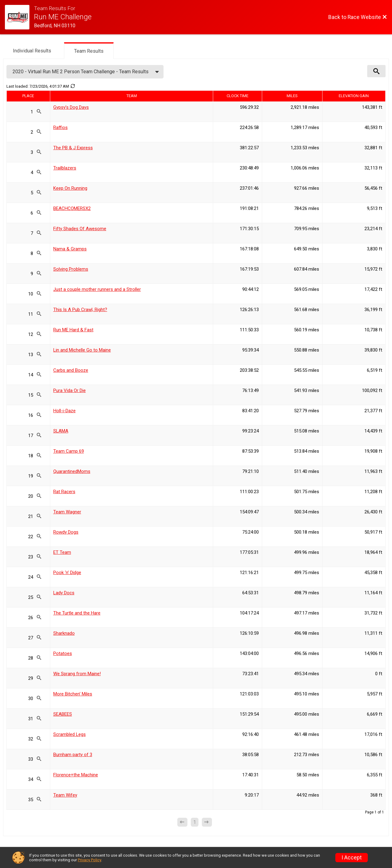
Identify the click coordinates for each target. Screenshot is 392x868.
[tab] (32, 50)
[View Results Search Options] (376, 71)
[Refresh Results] (73, 86)
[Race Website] (19, 17)
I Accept (352, 858)
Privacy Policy (89, 860)
